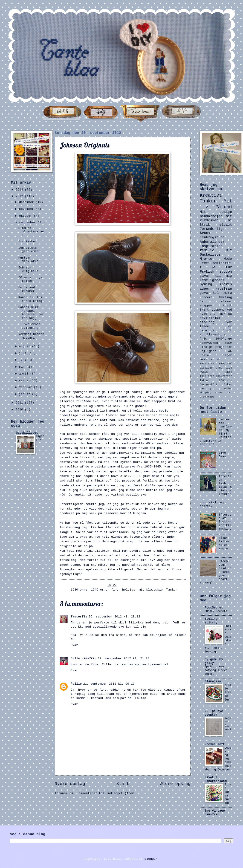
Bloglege (206, 368)
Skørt (204, 310)
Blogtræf (226, 364)
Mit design (216, 212)
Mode (228, 259)
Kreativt (211, 196)
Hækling (226, 297)
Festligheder (212, 280)
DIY (229, 251)
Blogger (151, 859)
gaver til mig (216, 276)
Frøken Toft (215, 744)
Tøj (229, 221)
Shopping (205, 393)
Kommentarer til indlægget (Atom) (106, 793)
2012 (20, 196)
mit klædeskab (151, 590)
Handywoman (209, 343)
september (28, 223)
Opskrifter (224, 376)
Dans (219, 368)
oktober (26, 216)
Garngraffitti (210, 385)
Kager (227, 355)
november (27, 209)
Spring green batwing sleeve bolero (216, 670)
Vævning (205, 389)
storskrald (207, 397)
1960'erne (225, 380)
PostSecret (214, 608)
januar (26, 394)
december (27, 202)
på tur (222, 268)
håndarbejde (211, 216)
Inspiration (211, 246)
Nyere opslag (70, 784)
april (25, 374)
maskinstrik (210, 360)
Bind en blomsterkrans (31, 232)
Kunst (228, 372)
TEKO (228, 343)
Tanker (172, 590)
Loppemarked (222, 310)
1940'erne (99, 590)
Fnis (203, 339)
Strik (205, 225)
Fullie (76, 684)
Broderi (206, 297)
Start (123, 784)
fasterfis (79, 617)
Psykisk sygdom (216, 272)
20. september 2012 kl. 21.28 (124, 659)
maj (23, 367)
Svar (74, 645)
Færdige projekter (216, 347)
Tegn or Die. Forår (228, 726)
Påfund (224, 207)
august (26, 346)
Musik (227, 306)
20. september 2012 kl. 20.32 (114, 617)
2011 (20, 403)
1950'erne (207, 364)
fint (115, 590)
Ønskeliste (210, 255)
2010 (20, 410)
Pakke (228, 385)
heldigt (129, 590)
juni (24, 360)
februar (26, 387)
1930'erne (79, 590)
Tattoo (205, 380)
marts (25, 381)
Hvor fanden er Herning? (216, 326)
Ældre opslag (175, 784)
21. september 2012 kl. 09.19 (109, 684)
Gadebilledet (27, 433)
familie (207, 251)
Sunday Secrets (216, 611)
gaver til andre (216, 293)
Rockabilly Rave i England (162, 434)
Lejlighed (208, 351)
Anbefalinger (212, 242)
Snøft (227, 331)
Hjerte (206, 259)
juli (24, 353)
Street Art (224, 393)
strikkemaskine (213, 335)
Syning (206, 285)
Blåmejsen (213, 682)
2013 (20, 190)
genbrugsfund (212, 238)
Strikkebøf (28, 242)
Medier (228, 389)
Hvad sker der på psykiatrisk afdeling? (216, 318)
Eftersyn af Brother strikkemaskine (225, 522)
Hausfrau (224, 289)
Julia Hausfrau (84, 659)
